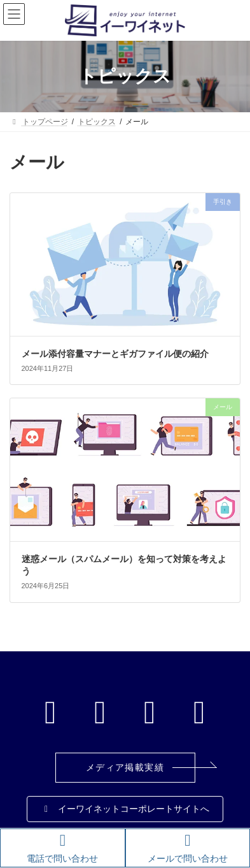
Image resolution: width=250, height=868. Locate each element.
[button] (125, 768)
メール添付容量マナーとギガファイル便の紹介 (115, 354)
